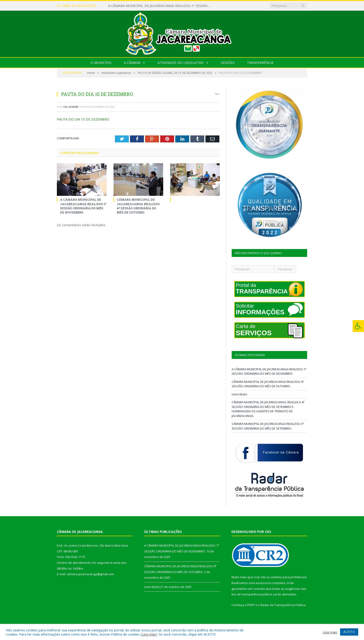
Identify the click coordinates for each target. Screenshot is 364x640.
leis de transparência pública (252, 594)
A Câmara (132, 63)
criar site (260, 577)
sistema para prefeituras (289, 577)
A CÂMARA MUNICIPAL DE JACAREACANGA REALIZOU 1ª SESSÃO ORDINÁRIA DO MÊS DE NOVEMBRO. (162, 6)
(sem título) (239, 394)
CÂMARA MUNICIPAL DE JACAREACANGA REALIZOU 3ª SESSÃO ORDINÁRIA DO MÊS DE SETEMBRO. (268, 426)
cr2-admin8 (71, 107)
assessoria (263, 583)
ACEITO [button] (349, 632)
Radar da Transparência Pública (283, 605)
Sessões (228, 63)
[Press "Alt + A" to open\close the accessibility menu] (358, 326)
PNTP (251, 605)
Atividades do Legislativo (181, 63)
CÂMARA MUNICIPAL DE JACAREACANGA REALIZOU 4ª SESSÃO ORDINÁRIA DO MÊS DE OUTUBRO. (138, 206)
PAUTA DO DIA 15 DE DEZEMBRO (83, 119)
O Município (101, 63)
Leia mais (149, 634)
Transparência (260, 63)
